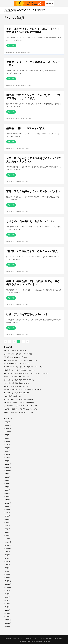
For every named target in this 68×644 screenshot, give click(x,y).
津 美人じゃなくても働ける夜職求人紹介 (17, 393)
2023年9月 (7, 513)
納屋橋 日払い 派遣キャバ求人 (25, 128)
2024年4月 (7, 490)
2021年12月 (7, 581)
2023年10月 (7, 510)
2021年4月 (7, 607)
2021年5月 (7, 604)
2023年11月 (7, 506)
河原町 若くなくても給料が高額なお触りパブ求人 (19, 370)
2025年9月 (7, 435)
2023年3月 (7, 532)
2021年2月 (7, 613)
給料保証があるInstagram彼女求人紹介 (15, 357)
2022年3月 (7, 571)
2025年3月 (7, 454)
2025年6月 (7, 445)
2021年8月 (7, 594)
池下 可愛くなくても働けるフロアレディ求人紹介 (19, 380)
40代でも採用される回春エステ (13, 396)
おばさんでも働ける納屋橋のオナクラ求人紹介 (18, 354)
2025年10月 (7, 432)
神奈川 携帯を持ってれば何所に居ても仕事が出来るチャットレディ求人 (33, 283)
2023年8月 (7, 516)
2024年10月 (7, 471)
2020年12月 (7, 620)
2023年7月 (7, 519)
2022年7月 (7, 558)
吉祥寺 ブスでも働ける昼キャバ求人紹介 (17, 377)
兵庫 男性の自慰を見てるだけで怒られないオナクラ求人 (21, 360)
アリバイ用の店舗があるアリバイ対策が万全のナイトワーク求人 (23, 389)
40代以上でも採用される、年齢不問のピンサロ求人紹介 (21, 409)
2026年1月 (7, 422)
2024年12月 (7, 464)
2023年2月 (7, 535)
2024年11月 (7, 467)
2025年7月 (7, 441)
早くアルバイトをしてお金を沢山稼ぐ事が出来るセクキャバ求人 (23, 367)
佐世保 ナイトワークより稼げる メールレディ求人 (33, 64)
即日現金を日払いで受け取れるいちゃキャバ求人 (19, 399)
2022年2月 (7, 574)
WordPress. (46, 641)
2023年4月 (7, 529)
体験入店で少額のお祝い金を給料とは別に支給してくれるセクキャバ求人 (26, 373)
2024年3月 (7, 493)
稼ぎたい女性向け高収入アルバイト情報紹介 (24, 10)
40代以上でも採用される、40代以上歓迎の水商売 (19, 403)
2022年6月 (7, 561)
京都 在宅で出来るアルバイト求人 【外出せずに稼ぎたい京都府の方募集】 (33, 31)
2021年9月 (7, 591)
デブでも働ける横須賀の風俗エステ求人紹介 (17, 383)
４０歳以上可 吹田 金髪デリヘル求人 (16, 386)
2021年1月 (7, 617)
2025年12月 (7, 425)
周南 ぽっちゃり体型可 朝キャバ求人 (16, 351)
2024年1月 (7, 500)
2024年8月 (7, 477)
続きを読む (11, 46)
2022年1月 (7, 578)
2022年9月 (7, 552)
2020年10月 (7, 626)
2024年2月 (7, 496)
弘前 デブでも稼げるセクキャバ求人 (28, 314)
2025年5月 (7, 448)
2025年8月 (7, 438)
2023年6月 (7, 522)
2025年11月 (7, 428)
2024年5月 (7, 487)
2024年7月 (7, 480)
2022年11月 (7, 545)
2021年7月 (7, 597)
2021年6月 (7, 600)
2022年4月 (7, 568)
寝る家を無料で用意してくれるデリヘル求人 (17, 364)
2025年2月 (7, 458)
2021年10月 (7, 587)
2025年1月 (7, 461)
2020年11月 (7, 623)
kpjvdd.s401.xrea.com (25, 52)
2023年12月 (7, 503)
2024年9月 (7, 474)
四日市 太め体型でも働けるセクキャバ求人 (32, 251)
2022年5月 (7, 565)
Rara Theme (31, 641)
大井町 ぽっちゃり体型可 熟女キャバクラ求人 (19, 412)
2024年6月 (7, 484)
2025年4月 (7, 451)
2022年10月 (7, 548)
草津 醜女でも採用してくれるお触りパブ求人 (33, 191)
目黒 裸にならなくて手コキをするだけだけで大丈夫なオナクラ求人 (34, 160)
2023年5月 (7, 526)
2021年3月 (7, 610)
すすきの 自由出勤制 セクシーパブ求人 (31, 221)
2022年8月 (7, 555)
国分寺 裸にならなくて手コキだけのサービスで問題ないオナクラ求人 (33, 97)
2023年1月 (7, 539)
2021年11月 (7, 584)
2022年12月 (7, 542)
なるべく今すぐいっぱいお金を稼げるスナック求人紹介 (21, 406)
